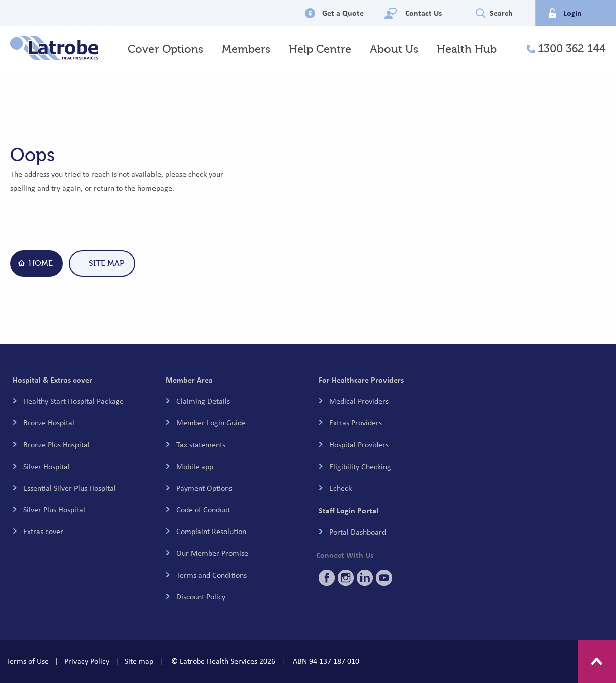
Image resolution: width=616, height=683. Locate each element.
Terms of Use (27, 661)
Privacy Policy (87, 661)
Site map (139, 661)
